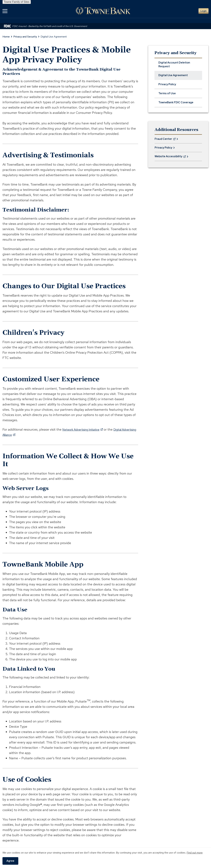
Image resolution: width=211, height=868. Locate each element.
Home (6, 37)
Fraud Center (165, 140)
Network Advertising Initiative (86, 429)
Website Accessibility (170, 158)
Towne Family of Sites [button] (17, 2)
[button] (5, 11)
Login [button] (203, 11)
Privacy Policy (163, 148)
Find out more (195, 853)
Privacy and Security (25, 37)
